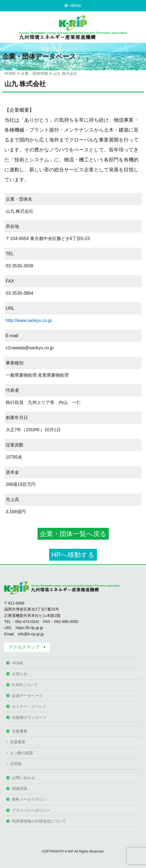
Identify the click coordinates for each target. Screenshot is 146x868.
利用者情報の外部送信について (39, 821)
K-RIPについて (25, 685)
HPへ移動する (73, 555)
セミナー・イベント (29, 706)
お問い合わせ (23, 778)
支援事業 (20, 731)
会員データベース (27, 696)
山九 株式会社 (65, 73)
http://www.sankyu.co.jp (29, 320)
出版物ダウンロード (29, 717)
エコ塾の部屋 (22, 753)
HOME (10, 73)
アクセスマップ (24, 647)
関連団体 (20, 789)
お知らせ (20, 674)
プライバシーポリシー (31, 810)
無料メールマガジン (29, 799)
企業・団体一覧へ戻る (73, 534)
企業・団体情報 (34, 73)
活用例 (16, 764)
